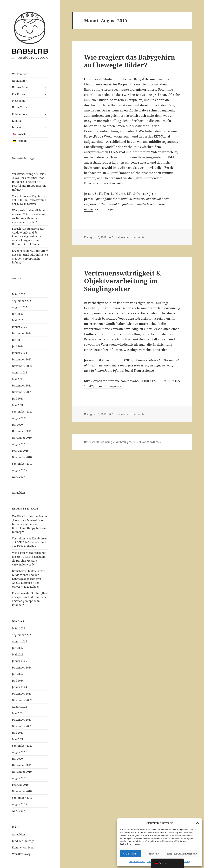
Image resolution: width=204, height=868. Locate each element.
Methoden (18, 101)
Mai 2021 (18, 405)
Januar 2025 (20, 327)
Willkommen (20, 74)
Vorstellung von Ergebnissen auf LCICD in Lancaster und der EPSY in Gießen (30, 200)
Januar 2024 (20, 353)
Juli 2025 (17, 314)
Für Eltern (18, 94)
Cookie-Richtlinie (137, 862)
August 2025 (20, 307)
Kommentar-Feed (23, 847)
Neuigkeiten (20, 81)
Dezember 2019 (22, 431)
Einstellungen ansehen (182, 854)
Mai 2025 (18, 320)
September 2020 (22, 412)
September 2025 (22, 301)
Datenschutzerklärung (98, 442)
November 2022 (22, 366)
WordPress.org (21, 854)
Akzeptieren (131, 854)
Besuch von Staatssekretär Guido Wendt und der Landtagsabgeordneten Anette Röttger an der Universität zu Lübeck (28, 236)
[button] (197, 823)
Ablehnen (153, 854)
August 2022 (20, 372)
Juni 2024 (18, 346)
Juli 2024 (17, 340)
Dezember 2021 (22, 386)
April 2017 (18, 477)
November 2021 (22, 392)
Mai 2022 (18, 379)
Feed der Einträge (23, 841)
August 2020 (20, 418)
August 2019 (20, 444)
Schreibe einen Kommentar (129, 237)
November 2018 (22, 457)
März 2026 (19, 294)
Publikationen (21, 114)
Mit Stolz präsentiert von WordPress (138, 442)
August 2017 (20, 470)
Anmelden (18, 493)
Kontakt (17, 121)
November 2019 (22, 438)
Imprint (17, 127)
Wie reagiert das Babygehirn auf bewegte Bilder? (130, 61)
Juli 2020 (17, 425)
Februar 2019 (20, 451)
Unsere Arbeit (21, 87)
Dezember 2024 (22, 333)
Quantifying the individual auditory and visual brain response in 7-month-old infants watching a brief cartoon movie (127, 204)
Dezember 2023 (22, 359)
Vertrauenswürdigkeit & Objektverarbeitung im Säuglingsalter (123, 281)
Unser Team (20, 107)
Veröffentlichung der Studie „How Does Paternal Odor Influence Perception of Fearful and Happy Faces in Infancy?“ (29, 182)
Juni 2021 (18, 399)
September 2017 (22, 464)
